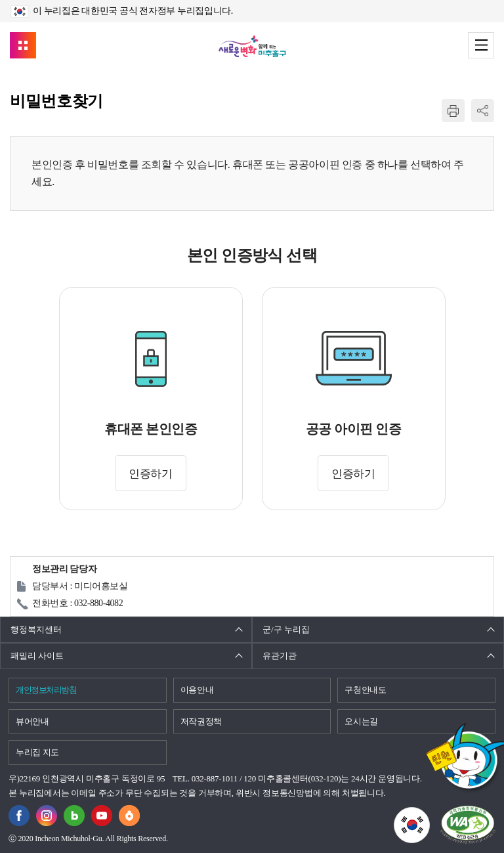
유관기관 (280, 656)
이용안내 (197, 690)
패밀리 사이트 (37, 656)
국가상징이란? (430, 815)
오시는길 (361, 721)
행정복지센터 (36, 629)
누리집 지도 (37, 752)
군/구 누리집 (286, 629)
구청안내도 (365, 690)
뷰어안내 (32, 721)
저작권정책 (201, 721)
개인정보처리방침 (46, 690)
